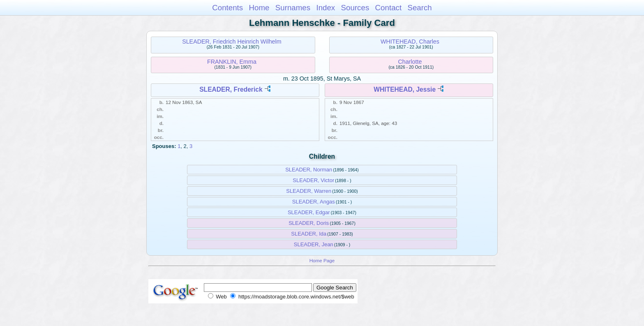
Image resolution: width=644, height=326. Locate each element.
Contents (227, 8)
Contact (389, 8)
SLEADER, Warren (309, 191)
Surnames (293, 8)
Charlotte (410, 62)
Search (419, 8)
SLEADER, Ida (309, 234)
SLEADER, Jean (314, 244)
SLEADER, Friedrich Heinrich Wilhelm (232, 42)
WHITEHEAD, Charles (410, 42)
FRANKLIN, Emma (232, 62)
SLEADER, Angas (314, 202)
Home (259, 8)
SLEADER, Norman (309, 170)
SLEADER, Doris (309, 223)
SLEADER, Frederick (231, 89)
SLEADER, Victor (313, 180)
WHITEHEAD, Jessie (405, 89)
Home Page (322, 260)
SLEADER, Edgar (309, 212)
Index (325, 8)
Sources (355, 8)
